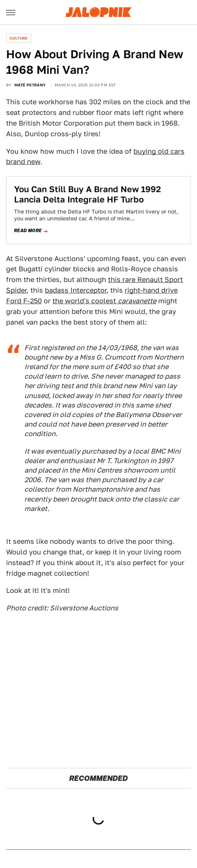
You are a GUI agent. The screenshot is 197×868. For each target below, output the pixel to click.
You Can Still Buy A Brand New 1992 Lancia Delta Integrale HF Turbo (87, 194)
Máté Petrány (30, 85)
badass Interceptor (76, 290)
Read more (28, 231)
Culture (19, 38)
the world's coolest (104, 301)
